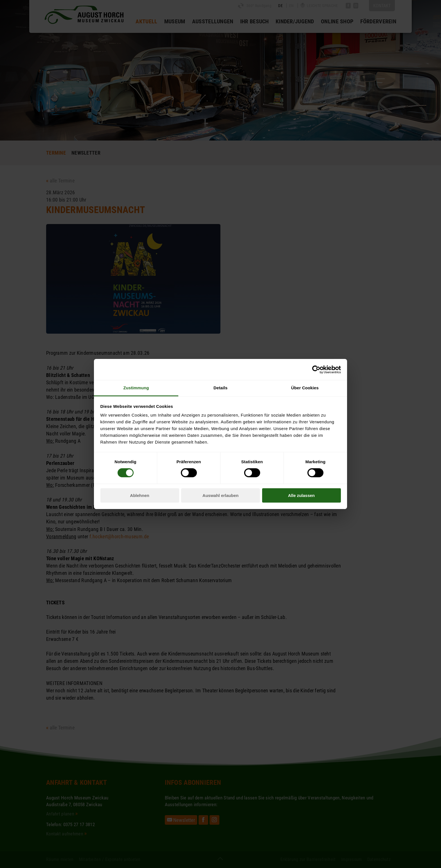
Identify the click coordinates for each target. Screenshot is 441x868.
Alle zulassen (301, 495)
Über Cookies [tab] (305, 388)
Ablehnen (139, 495)
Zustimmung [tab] (136, 388)
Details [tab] (220, 388)
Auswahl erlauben (220, 495)
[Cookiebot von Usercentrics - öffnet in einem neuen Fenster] (316, 369)
